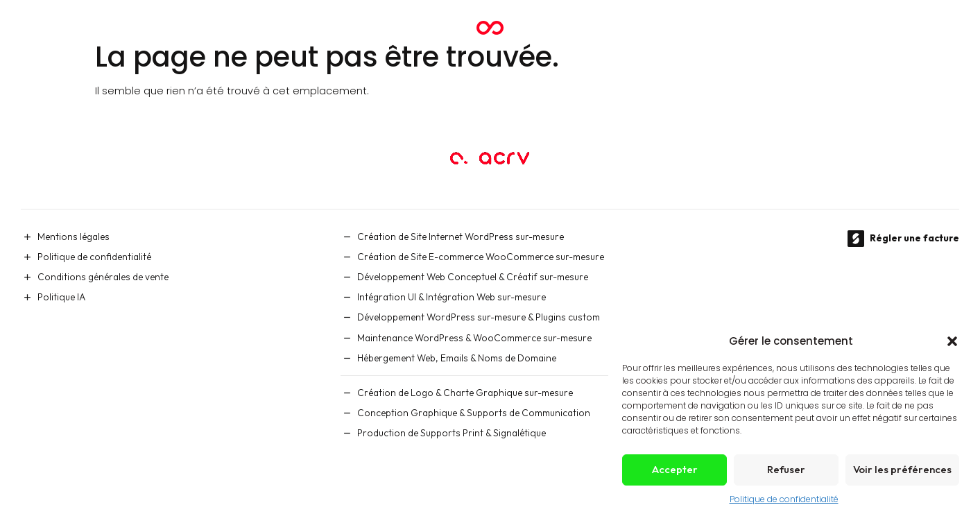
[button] (952, 341)
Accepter (675, 469)
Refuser (786, 469)
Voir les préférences (902, 469)
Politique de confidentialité (784, 499)
